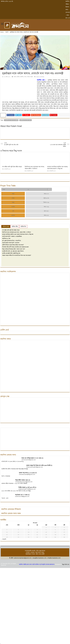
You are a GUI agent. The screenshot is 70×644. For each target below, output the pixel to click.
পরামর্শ (7, 32)
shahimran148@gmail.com (22, 496)
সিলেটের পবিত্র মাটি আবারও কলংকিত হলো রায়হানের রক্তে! (15, 247)
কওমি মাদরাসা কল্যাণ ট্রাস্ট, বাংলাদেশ (11, 243)
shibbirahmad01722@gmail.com (27, 489)
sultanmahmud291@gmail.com (35, 467)
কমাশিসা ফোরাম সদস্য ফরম (11, 513)
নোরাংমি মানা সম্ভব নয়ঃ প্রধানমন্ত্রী (11, 120)
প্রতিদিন (18, 77)
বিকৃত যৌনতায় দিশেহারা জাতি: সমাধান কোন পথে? (14, 249)
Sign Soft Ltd (66, 564)
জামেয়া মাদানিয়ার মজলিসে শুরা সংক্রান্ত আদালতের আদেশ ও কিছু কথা (57, 168)
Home (2, 32)
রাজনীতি (22, 77)
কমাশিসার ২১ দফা (6, 238)
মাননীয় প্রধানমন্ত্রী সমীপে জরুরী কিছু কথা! (11, 253)
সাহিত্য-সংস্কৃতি (30, 77)
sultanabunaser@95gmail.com (27, 474)
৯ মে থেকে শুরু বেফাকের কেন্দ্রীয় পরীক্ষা (56, 145)
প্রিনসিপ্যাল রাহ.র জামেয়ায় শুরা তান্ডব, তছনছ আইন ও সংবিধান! (35, 168)
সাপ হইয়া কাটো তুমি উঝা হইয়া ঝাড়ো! (12, 167)
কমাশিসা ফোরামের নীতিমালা (11, 509)
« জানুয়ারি (4, 539)
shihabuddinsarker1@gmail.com (24, 482)
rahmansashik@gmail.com (29, 460)
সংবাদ (25, 77)
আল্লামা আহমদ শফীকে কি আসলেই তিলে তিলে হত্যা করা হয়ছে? (17, 255)
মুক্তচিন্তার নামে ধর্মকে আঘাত (26, 120)
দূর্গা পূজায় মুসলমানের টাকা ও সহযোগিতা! (12, 241)
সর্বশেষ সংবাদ (6, 226)
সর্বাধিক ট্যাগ (23, 226)
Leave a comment (40, 77)
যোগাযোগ (68, 12)
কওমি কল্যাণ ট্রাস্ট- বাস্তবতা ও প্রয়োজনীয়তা (12, 236)
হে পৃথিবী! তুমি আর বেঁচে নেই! (14, 144)
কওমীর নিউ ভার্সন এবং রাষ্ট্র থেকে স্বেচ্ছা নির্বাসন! (13, 251)
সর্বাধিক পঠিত (15, 226)
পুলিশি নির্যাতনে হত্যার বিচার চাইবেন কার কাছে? (13, 245)
